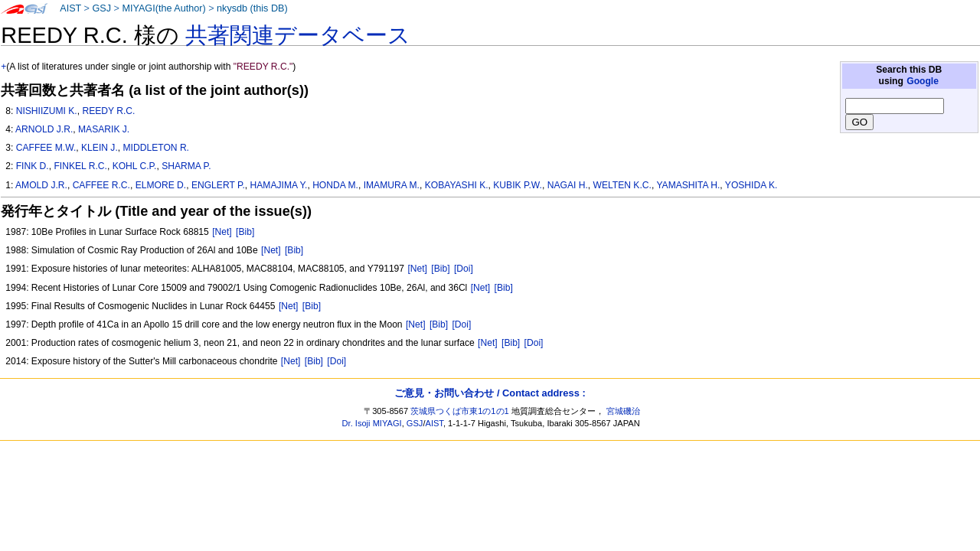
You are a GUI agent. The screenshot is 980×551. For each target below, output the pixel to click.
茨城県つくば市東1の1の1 (460, 411)
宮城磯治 (623, 411)
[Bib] (245, 232)
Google (923, 81)
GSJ (101, 8)
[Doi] (464, 269)
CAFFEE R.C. (101, 185)
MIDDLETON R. (156, 148)
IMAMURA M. (392, 185)
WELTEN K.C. (622, 185)
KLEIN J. (100, 148)
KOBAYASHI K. (457, 185)
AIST (70, 8)
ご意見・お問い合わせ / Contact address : (490, 393)
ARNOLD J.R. (44, 129)
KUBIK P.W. (518, 185)
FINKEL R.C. (80, 166)
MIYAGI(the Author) (163, 8)
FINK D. (33, 166)
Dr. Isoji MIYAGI (372, 423)
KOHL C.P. (135, 166)
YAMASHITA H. (688, 185)
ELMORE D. (161, 185)
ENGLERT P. (218, 185)
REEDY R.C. (108, 111)
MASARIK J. (104, 129)
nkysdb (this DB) (252, 8)
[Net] (222, 232)
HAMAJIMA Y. (279, 185)
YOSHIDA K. (751, 185)
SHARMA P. (186, 166)
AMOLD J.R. (41, 185)
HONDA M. (335, 185)
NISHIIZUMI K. (47, 111)
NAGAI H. (568, 185)
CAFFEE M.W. (46, 148)
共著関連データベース (298, 35)
